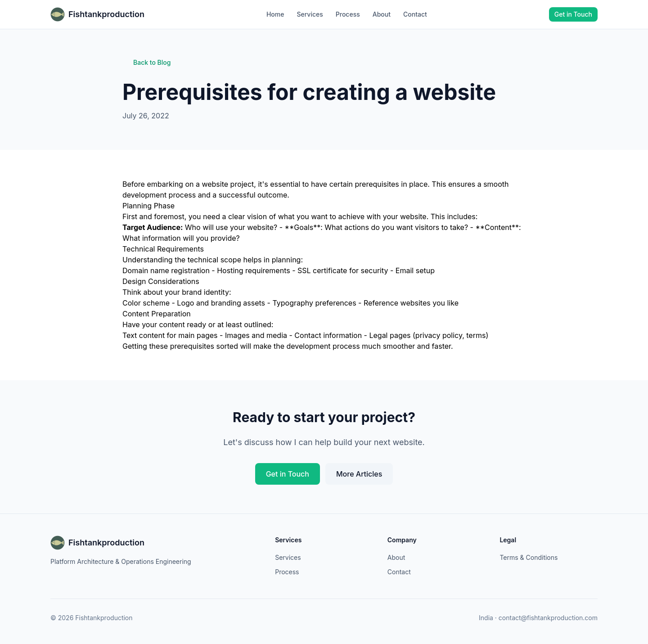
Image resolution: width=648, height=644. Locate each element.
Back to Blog (146, 62)
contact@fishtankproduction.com (548, 618)
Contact (415, 14)
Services (310, 14)
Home (275, 14)
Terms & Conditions (529, 557)
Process (348, 14)
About (382, 14)
